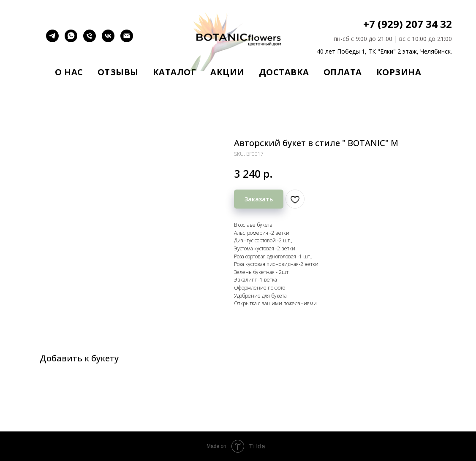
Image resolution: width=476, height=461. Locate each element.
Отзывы (118, 72)
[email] (127, 40)
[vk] (108, 40)
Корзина (399, 72)
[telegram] (52, 40)
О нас (69, 72)
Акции (227, 72)
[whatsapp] (71, 40)
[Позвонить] (90, 40)
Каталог (175, 72)
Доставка (284, 72)
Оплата (343, 72)
